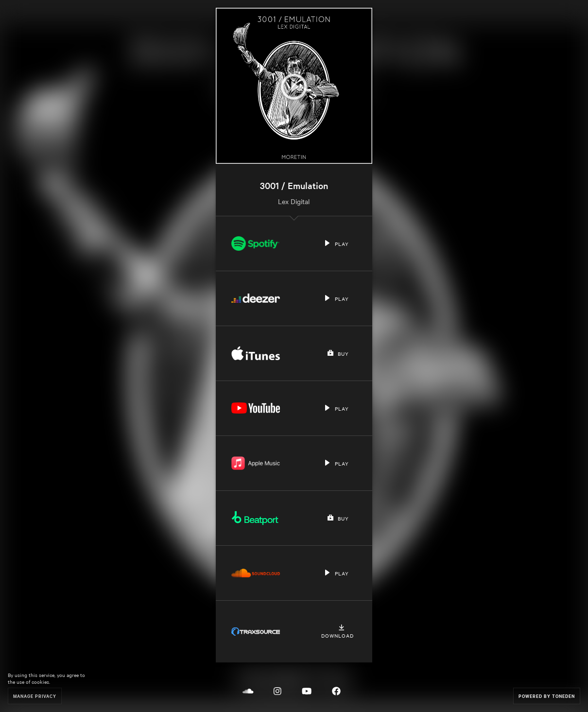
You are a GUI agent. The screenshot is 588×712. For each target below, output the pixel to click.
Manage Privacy (35, 696)
